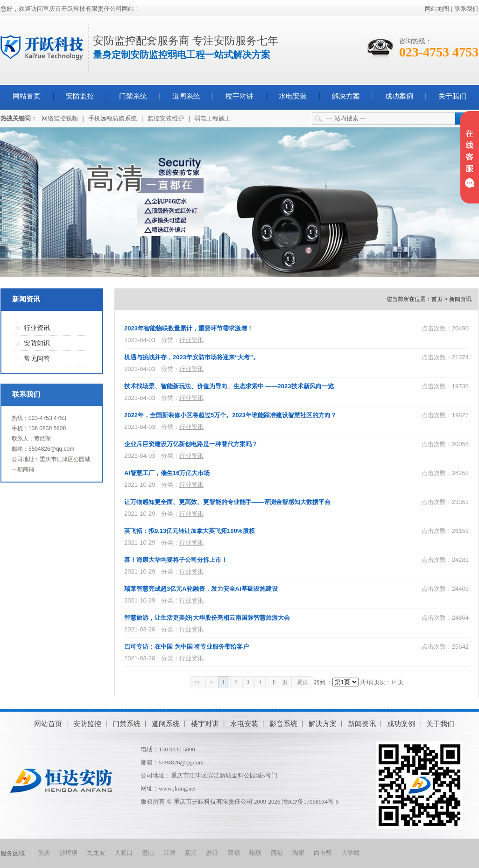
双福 (234, 853)
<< (197, 682)
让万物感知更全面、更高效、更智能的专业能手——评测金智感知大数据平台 (227, 502)
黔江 (212, 853)
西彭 (277, 853)
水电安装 (293, 96)
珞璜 (255, 853)
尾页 (303, 682)
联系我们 (466, 9)
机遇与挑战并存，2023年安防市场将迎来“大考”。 (192, 357)
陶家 (298, 853)
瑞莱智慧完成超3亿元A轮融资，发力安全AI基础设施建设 (201, 589)
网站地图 (437, 9)
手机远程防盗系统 (113, 118)
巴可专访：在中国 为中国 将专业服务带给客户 (187, 647)
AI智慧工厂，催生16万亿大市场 (167, 473)
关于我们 (452, 96)
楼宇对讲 (239, 96)
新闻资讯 (26, 299)
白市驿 (323, 853)
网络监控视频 (60, 118)
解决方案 (346, 96)
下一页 (279, 682)
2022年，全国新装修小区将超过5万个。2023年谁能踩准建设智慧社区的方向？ (230, 415)
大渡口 (123, 853)
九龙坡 (96, 853)
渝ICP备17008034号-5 (310, 801)
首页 (437, 299)
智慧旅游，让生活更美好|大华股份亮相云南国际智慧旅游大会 (207, 618)
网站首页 (27, 96)
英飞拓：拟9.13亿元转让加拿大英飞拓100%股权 (190, 531)
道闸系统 (186, 96)
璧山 (148, 853)
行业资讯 (37, 328)
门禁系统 (133, 96)
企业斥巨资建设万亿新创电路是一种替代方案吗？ (191, 444)
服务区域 (13, 853)
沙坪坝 (68, 853)
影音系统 (283, 724)
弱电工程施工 (212, 118)
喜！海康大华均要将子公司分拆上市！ (176, 560)
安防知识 (37, 343)
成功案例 (399, 96)
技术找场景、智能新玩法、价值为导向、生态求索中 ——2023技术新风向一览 (229, 386)
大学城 (350, 853)
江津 (169, 853)
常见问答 (37, 359)
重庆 (44, 853)
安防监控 (80, 96)
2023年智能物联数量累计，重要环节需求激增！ (189, 328)
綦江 (191, 853)
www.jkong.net (177, 788)
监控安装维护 (166, 118)
